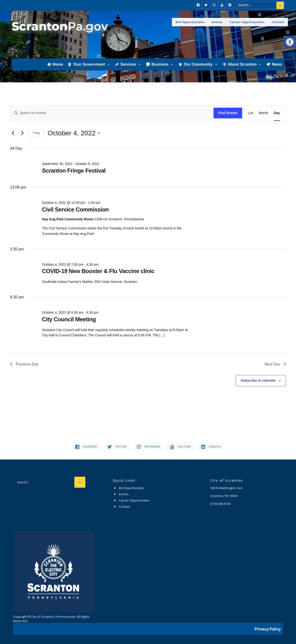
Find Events (228, 113)
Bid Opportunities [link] (190, 22)
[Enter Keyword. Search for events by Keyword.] (112, 113)
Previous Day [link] (24, 364)
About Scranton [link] (245, 66)
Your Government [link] (92, 66)
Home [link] (58, 66)
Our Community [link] (201, 66)
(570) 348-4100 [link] (220, 504)
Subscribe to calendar (258, 380)
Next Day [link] (275, 364)
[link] (290, 42)
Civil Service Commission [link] (75, 209)
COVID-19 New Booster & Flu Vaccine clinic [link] (98, 271)
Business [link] (162, 66)
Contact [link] (278, 22)
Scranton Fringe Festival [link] (74, 171)
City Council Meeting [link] (69, 319)
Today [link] (36, 133)
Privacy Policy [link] (268, 628)
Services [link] (131, 66)
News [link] (277, 66)
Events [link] (217, 22)
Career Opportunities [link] (247, 22)
